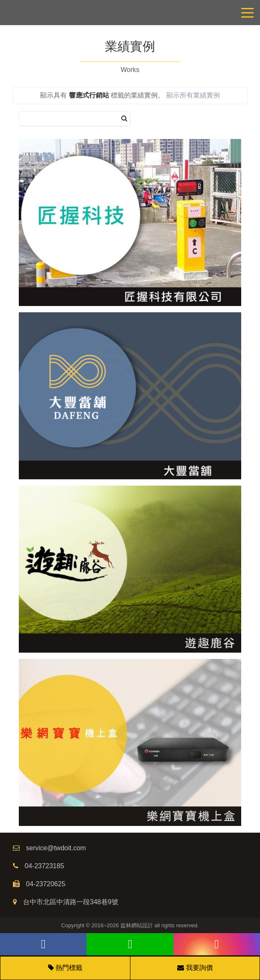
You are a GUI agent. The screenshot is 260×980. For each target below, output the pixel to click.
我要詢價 (195, 968)
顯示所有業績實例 (193, 95)
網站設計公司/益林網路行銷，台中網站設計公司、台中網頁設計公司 (130, 13)
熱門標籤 (69, 968)
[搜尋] (124, 119)
